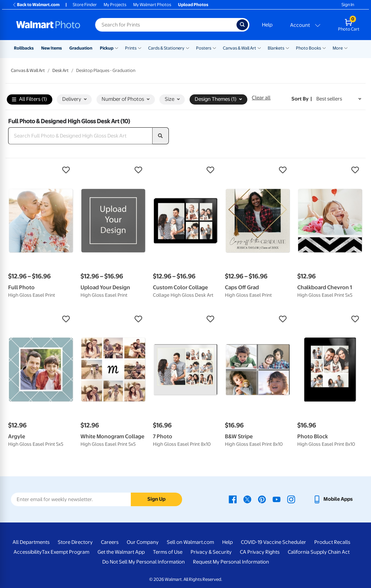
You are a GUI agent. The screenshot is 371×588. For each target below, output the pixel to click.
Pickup (107, 48)
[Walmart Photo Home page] (48, 25)
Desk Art (60, 70)
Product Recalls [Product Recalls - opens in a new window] (332, 542)
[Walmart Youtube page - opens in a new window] (277, 499)
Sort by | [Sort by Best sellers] (302, 99)
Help (267, 25)
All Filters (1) (29, 100)
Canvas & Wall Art (240, 48)
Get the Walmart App (121, 552)
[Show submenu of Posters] (214, 48)
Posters (204, 48)
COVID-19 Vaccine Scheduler (273, 542)
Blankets (276, 48)
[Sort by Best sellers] (339, 99)
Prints (131, 48)
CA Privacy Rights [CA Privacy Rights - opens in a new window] (260, 552)
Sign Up (156, 499)
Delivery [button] (74, 99)
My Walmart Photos (152, 5)
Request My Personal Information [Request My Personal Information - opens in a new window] (231, 562)
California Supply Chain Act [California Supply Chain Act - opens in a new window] (319, 552)
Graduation (81, 48)
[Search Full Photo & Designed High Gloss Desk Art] (80, 136)
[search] (161, 136)
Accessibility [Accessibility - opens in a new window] (28, 552)
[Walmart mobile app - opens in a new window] (333, 499)
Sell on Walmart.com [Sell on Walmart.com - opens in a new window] (190, 542)
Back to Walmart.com (36, 5)
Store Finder (85, 5)
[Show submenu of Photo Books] (324, 48)
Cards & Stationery (166, 48)
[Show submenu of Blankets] (287, 48)
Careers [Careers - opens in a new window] (110, 542)
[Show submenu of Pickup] (117, 48)
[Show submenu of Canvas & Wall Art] (259, 48)
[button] (41, 170)
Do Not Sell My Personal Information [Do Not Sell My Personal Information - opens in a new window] (144, 562)
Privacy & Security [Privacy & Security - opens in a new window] (211, 552)
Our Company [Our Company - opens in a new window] (143, 542)
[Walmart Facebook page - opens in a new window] (233, 499)
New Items (51, 48)
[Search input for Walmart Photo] (166, 25)
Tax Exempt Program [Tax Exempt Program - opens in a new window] (66, 552)
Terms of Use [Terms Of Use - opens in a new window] (168, 552)
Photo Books (308, 48)
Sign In (348, 5)
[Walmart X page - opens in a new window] (247, 499)
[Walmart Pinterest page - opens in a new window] (262, 499)
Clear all (261, 98)
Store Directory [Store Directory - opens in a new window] (75, 542)
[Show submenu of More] (346, 48)
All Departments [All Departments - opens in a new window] (31, 542)
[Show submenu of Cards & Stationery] (188, 48)
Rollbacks (24, 48)
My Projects (115, 5)
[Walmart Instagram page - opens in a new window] (291, 499)
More (338, 48)
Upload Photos (193, 5)
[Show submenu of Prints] (140, 48)
